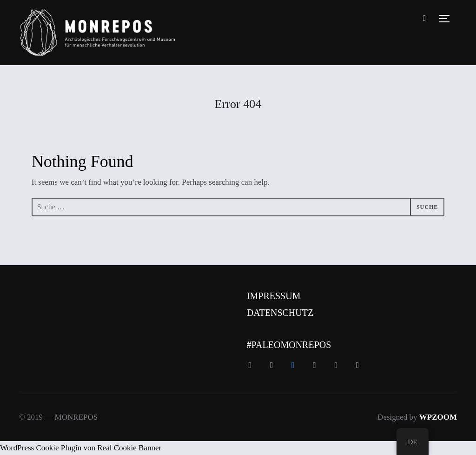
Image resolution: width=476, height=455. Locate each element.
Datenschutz (280, 313)
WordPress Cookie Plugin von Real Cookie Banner (81, 448)
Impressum (274, 296)
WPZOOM (438, 417)
